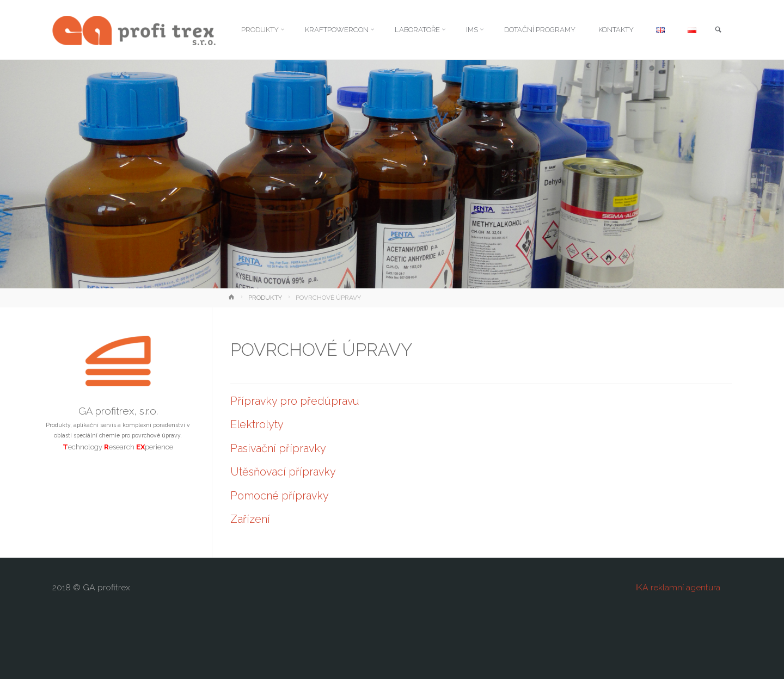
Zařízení (250, 519)
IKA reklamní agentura (678, 587)
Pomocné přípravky (280, 496)
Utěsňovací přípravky (283, 472)
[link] (718, 30)
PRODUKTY (265, 298)
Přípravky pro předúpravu (295, 401)
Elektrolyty (257, 424)
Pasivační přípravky (278, 448)
